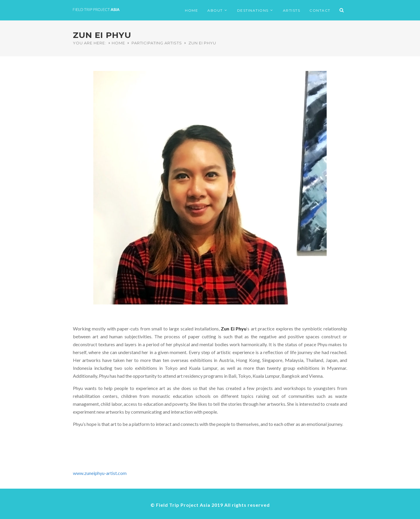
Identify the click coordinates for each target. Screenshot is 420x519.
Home (118, 43)
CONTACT (320, 10)
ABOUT (215, 10)
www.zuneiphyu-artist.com (100, 473)
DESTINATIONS (253, 10)
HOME (191, 10)
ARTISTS (292, 10)
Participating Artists (157, 43)
